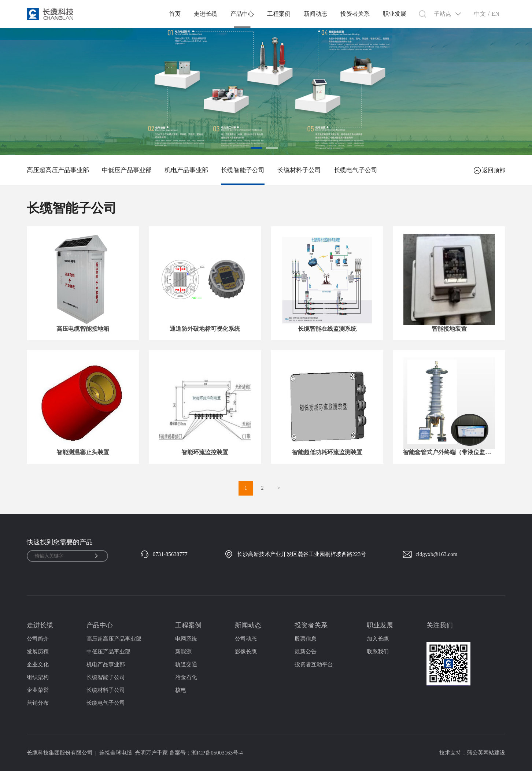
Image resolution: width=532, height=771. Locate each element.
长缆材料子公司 (299, 170)
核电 (181, 690)
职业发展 (395, 14)
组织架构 (38, 677)
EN (495, 14)
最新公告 (306, 652)
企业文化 (38, 664)
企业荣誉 (38, 690)
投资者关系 (355, 14)
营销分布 (38, 703)
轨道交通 (186, 664)
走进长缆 (206, 14)
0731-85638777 (170, 554)
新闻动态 (315, 14)
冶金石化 (186, 677)
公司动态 (246, 639)
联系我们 (378, 652)
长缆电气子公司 (356, 170)
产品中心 (242, 14)
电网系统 (186, 639)
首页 (175, 14)
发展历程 (38, 652)
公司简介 (38, 639)
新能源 (183, 652)
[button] (256, 148)
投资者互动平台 (314, 664)
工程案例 (279, 14)
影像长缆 (246, 652)
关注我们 (440, 625)
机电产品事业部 (186, 170)
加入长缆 (378, 639)
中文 (480, 14)
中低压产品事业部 (127, 170)
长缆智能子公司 (243, 170)
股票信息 (306, 639)
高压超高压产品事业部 (58, 170)
